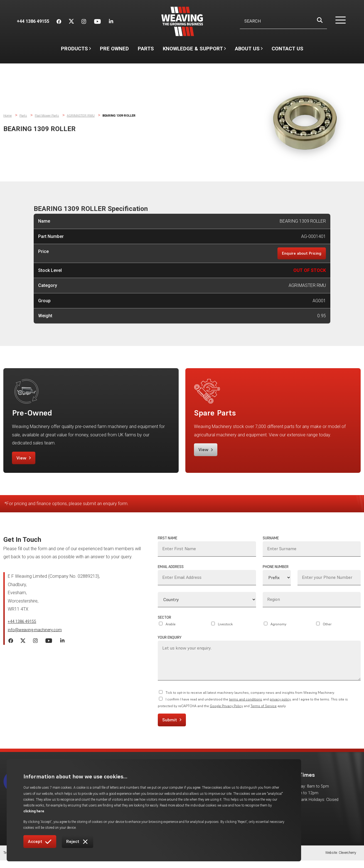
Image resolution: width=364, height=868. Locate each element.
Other (327, 630)
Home (8, 115)
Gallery (236, 793)
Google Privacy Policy (226, 712)
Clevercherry (347, 861)
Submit (172, 726)
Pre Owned (114, 49)
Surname (271, 544)
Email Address (171, 573)
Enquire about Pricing (300, 254)
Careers (237, 801)
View (26, 462)
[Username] (283, 21)
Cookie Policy (52, 861)
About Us (249, 51)
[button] (337, 21)
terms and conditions (246, 706)
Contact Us (287, 49)
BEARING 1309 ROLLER (124, 115)
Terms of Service (264, 712)
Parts (146, 49)
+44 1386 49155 (24, 628)
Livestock (225, 630)
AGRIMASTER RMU (83, 115)
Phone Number (276, 573)
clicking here (157, 811)
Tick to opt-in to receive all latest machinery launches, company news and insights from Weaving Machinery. (250, 699)
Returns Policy (158, 861)
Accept (40, 842)
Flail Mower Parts (48, 115)
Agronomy (278, 630)
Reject (78, 842)
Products (76, 49)
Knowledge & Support (194, 51)
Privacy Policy (82, 861)
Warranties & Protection (120, 861)
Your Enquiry (170, 644)
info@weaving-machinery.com (37, 637)
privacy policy (280, 706)
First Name (168, 544)
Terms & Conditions (18, 861)
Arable (171, 630)
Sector (164, 624)
